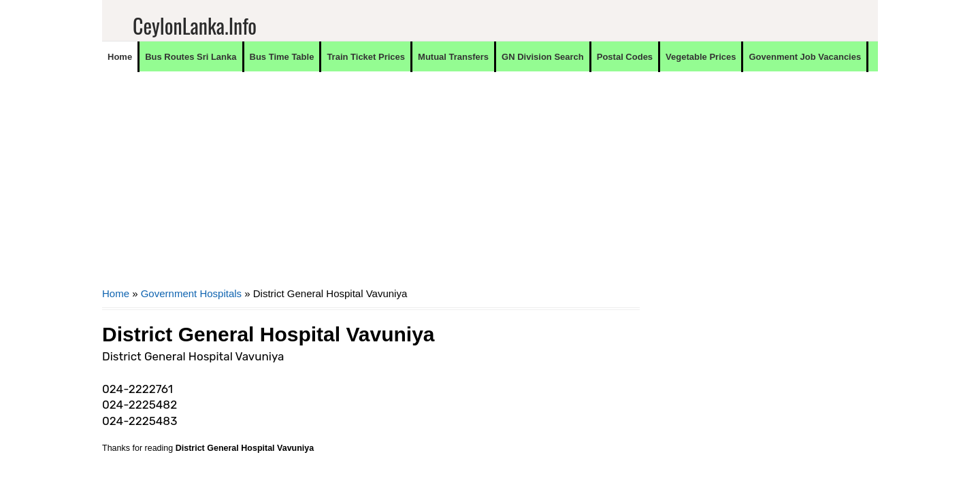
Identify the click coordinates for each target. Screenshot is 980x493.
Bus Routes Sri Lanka (191, 57)
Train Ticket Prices (366, 57)
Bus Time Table (282, 57)
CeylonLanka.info (195, 26)
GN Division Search (543, 57)
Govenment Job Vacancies (805, 57)
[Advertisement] (371, 188)
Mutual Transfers (453, 57)
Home (120, 57)
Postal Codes (625, 57)
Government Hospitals (191, 293)
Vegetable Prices (701, 57)
